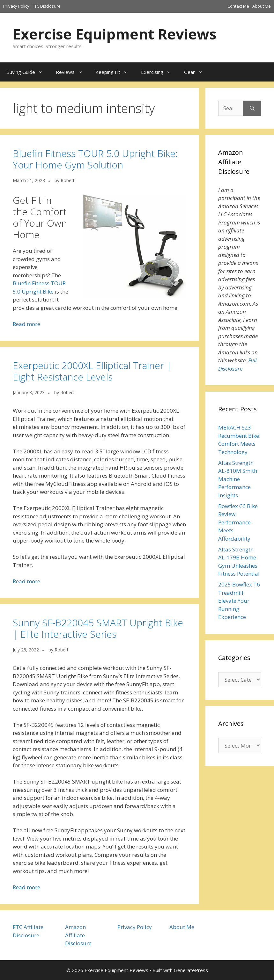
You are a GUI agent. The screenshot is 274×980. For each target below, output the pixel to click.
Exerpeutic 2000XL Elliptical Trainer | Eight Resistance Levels (92, 371)
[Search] (252, 108)
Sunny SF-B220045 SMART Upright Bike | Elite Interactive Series (98, 628)
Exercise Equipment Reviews (115, 34)
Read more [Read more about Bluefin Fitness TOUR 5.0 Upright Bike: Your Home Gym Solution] (26, 324)
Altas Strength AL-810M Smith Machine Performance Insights (238, 479)
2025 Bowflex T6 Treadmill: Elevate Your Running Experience (239, 601)
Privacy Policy (16, 6)
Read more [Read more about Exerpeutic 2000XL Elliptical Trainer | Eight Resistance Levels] (26, 581)
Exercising (159, 72)
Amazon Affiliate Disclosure (78, 935)
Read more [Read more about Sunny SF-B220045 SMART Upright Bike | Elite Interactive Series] (26, 887)
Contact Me (238, 6)
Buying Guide (28, 72)
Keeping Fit (115, 72)
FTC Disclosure (47, 6)
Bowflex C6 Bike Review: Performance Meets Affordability (238, 522)
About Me (262, 6)
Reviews (72, 72)
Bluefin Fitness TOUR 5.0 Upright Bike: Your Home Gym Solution (95, 159)
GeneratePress (191, 970)
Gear (197, 72)
